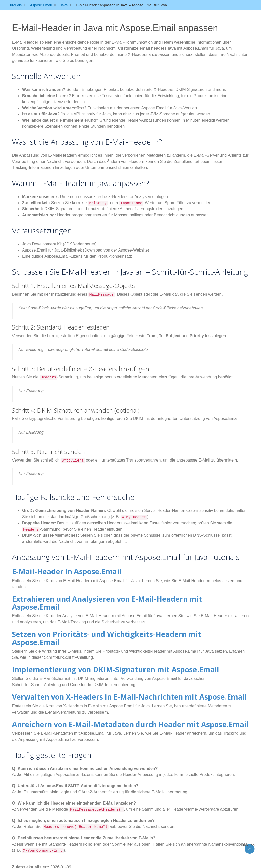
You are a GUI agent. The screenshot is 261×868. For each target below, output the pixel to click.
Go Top (249, 845)
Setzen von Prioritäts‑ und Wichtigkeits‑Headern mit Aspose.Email (100, 623)
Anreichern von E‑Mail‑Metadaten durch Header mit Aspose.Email (101, 701)
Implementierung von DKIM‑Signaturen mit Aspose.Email (88, 649)
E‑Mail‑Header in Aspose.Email (53, 571)
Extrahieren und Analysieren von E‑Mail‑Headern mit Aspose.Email (101, 597)
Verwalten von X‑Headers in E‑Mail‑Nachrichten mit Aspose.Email (99, 675)
